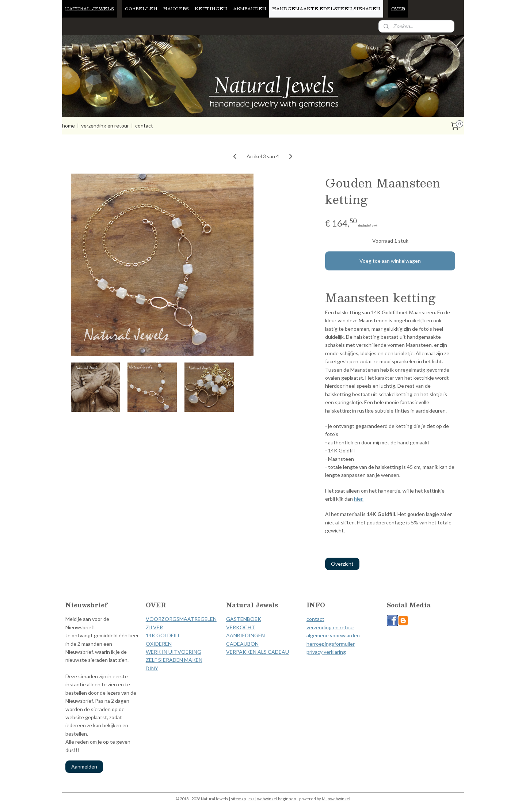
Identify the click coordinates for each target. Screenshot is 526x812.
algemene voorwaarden (333, 635)
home (68, 126)
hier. (359, 499)
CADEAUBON (242, 644)
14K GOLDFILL (163, 635)
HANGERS (176, 8)
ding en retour (338, 627)
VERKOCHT (241, 627)
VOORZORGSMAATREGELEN (181, 619)
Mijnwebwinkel (336, 799)
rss (251, 799)
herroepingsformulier (331, 644)
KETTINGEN (211, 8)
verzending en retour (105, 126)
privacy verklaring (326, 652)
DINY (152, 668)
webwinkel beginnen (277, 799)
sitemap (238, 799)
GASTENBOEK (244, 619)
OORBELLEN (141, 8)
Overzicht (342, 564)
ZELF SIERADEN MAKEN (174, 660)
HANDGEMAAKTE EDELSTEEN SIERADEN (326, 8)
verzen (314, 627)
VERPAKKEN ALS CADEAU (258, 652)
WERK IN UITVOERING (174, 652)
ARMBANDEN (250, 8)
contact (144, 126)
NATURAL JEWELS (89, 8)
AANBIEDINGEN (245, 635)
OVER (398, 8)
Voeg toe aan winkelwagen (390, 261)
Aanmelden (84, 767)
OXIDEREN (159, 644)
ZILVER (154, 627)
